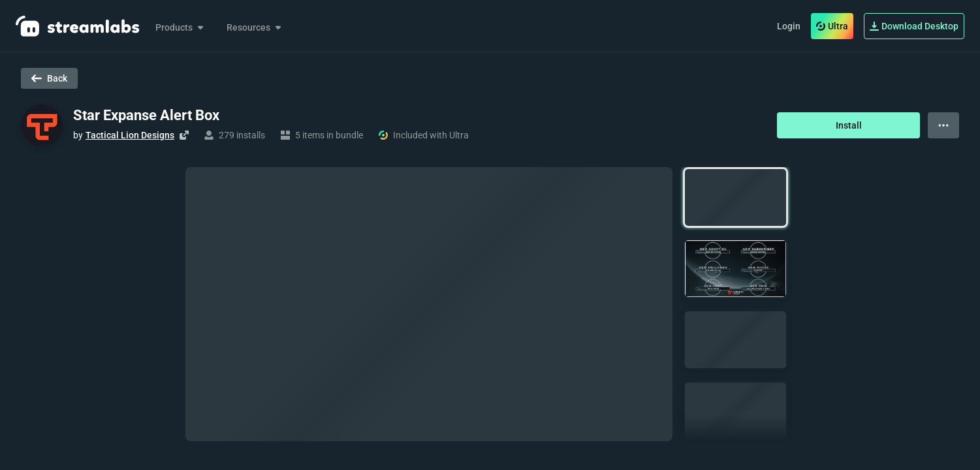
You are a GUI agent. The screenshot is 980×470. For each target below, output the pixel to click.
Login (789, 26)
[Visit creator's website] (184, 135)
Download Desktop (914, 26)
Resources (255, 27)
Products (181, 27)
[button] (735, 197)
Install (849, 125)
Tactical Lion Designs (130, 135)
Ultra (832, 26)
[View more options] (943, 125)
